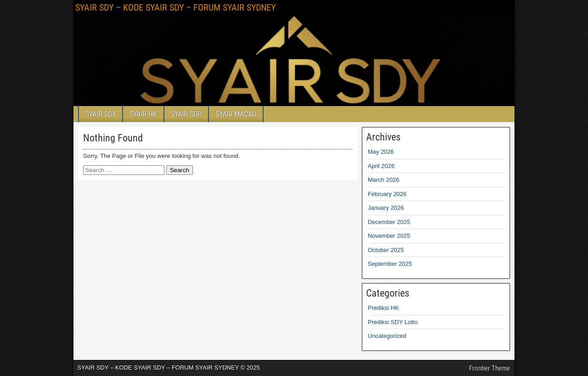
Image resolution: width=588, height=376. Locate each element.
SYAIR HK (143, 114)
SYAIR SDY (101, 114)
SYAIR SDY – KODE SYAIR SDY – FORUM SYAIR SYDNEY (175, 7)
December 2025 (389, 222)
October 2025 (386, 250)
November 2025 (389, 236)
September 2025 (390, 264)
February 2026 (387, 194)
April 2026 (382, 166)
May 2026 (381, 152)
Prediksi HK (384, 308)
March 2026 (384, 180)
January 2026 (386, 208)
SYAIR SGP (186, 114)
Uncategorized (387, 336)
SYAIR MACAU (236, 114)
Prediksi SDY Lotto (393, 322)
